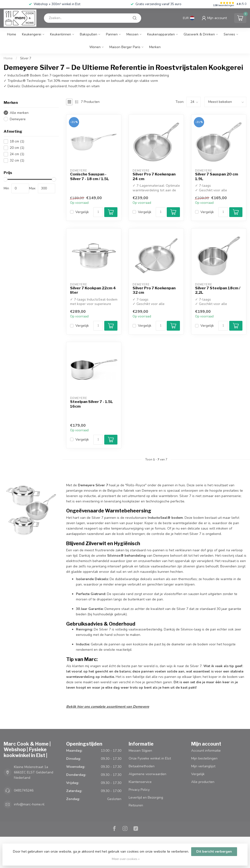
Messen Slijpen (140, 751)
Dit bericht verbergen (214, 852)
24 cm (17, 154)
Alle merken (19, 113)
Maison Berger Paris (125, 47)
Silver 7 (26, 58)
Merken (155, 47)
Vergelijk (82, 212)
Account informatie (206, 751)
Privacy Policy (139, 790)
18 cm (17, 141)
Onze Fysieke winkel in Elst (150, 758)
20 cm (17, 148)
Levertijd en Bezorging (146, 797)
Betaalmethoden (142, 766)
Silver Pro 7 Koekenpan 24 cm (154, 176)
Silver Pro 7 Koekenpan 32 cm (154, 290)
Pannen (112, 34)
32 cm (17, 160)
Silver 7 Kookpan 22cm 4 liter (93, 290)
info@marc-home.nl (29, 804)
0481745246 (24, 790)
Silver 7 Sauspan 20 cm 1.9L (217, 176)
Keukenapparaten (161, 34)
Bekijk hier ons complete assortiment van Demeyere (108, 707)
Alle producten (203, 782)
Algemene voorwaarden (147, 774)
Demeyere (18, 119)
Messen (132, 34)
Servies (229, 34)
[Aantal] (98, 212)
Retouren (136, 805)
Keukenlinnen (61, 34)
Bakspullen (89, 34)
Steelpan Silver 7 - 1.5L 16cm (92, 404)
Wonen (95, 47)
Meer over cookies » (126, 859)
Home (12, 34)
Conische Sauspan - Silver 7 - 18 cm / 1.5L (90, 176)
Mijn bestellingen (204, 758)
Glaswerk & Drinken (199, 34)
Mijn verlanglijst (203, 766)
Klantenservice (140, 782)
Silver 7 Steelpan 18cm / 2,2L (218, 290)
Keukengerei (32, 34)
